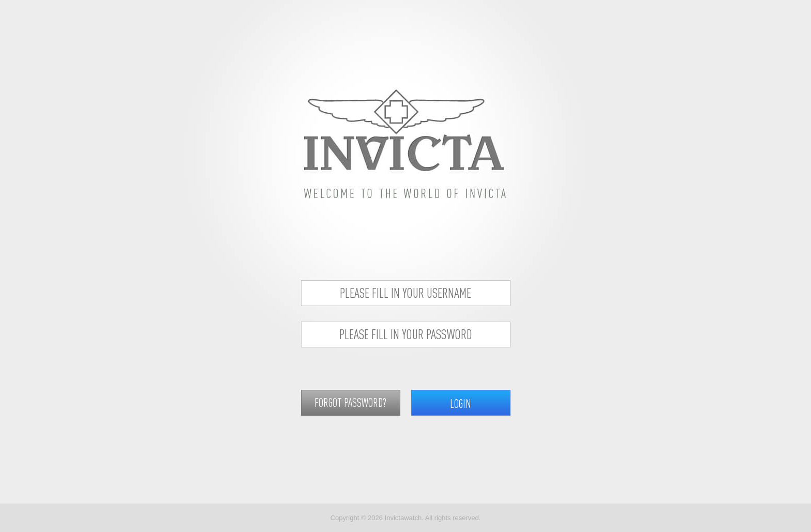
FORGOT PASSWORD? (350, 403)
